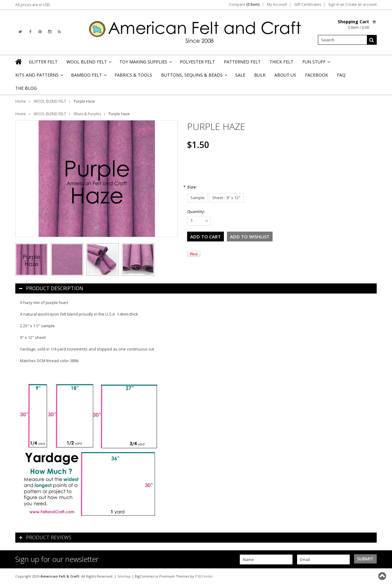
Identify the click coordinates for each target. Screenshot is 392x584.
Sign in (334, 5)
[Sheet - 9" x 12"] (226, 198)
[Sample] (198, 198)
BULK (260, 75)
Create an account (361, 5)
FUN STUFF (316, 64)
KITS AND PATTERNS (39, 77)
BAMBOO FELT (88, 77)
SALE (240, 75)
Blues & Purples (87, 114)
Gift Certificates (308, 5)
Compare (244, 5)
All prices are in (33, 5)
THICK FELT (281, 62)
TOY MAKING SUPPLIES (145, 64)
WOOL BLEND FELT (89, 64)
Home (21, 101)
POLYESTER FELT (197, 62)
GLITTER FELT (43, 62)
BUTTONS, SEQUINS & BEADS (194, 77)
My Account (277, 5)
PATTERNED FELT (242, 62)
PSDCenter (204, 576)
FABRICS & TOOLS (133, 75)
